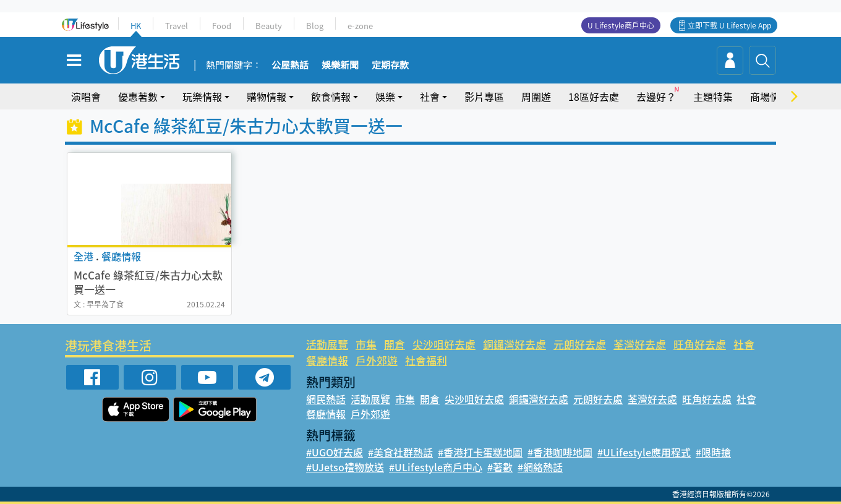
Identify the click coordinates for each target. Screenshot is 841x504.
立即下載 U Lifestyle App (729, 25)
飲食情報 (331, 96)
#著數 (500, 467)
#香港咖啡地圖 (560, 452)
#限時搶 (713, 452)
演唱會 (86, 96)
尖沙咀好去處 (444, 344)
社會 (430, 96)
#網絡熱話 (540, 467)
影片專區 (484, 96)
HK (136, 26)
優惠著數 (138, 96)
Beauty (269, 26)
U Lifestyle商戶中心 (621, 25)
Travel (177, 26)
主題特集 (713, 96)
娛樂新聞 (340, 66)
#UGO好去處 (335, 452)
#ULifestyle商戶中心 (436, 467)
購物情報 (267, 96)
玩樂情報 (202, 96)
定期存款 (390, 66)
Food (222, 26)
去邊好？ (656, 96)
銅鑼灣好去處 (514, 344)
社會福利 (426, 360)
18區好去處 (594, 96)
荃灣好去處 (640, 344)
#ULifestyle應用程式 (644, 452)
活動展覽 (327, 344)
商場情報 (770, 96)
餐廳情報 (327, 360)
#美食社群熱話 (400, 452)
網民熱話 (326, 399)
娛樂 (385, 96)
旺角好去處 (700, 344)
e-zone (360, 26)
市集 (366, 344)
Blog (315, 26)
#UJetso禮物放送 (345, 467)
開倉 (395, 344)
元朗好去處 (580, 344)
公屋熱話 (290, 66)
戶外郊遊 (377, 360)
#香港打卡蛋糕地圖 (480, 452)
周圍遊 (536, 96)
